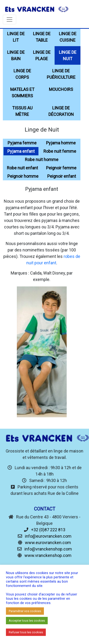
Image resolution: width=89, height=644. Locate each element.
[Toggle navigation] (9, 20)
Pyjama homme (61, 143)
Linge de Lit (16, 37)
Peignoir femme (61, 168)
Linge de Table (42, 37)
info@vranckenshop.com (48, 549)
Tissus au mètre (22, 111)
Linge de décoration (61, 111)
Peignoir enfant (62, 176)
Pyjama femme (22, 143)
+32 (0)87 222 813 (48, 530)
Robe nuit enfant (22, 168)
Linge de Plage (42, 55)
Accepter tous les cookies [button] (27, 621)
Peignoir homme (23, 176)
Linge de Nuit (68, 55)
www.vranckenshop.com (48, 555)
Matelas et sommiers (22, 93)
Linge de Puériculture (61, 74)
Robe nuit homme (42, 160)
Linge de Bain (16, 55)
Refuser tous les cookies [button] (26, 632)
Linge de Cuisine (68, 37)
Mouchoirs (61, 89)
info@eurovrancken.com (48, 536)
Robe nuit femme (60, 151)
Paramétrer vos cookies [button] (25, 611)
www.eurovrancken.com (48, 543)
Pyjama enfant (21, 151)
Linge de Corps (22, 74)
